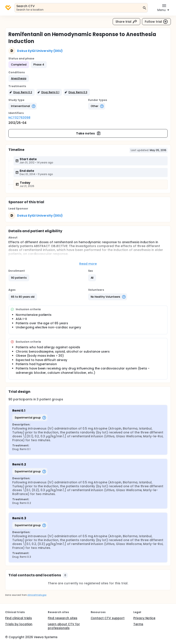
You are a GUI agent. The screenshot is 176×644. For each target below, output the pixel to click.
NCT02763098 (19, 118)
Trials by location (19, 624)
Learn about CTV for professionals (64, 626)
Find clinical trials (19, 618)
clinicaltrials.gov (37, 595)
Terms (138, 624)
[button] (19, 78)
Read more (88, 264)
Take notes (88, 133)
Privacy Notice (144, 618)
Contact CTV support (108, 618)
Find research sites (62, 618)
